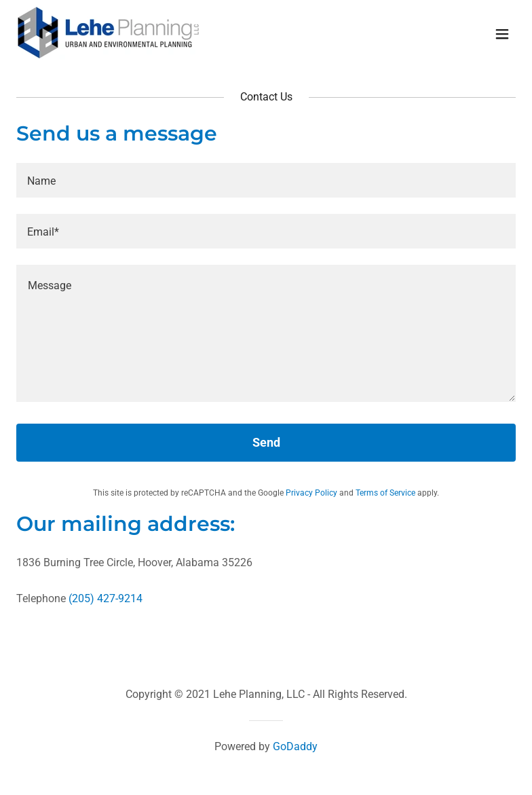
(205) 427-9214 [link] (106, 598)
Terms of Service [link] (385, 493)
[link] (108, 56)
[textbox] (266, 180)
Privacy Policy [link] (311, 493)
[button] (502, 34)
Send (266, 442)
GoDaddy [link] (295, 746)
